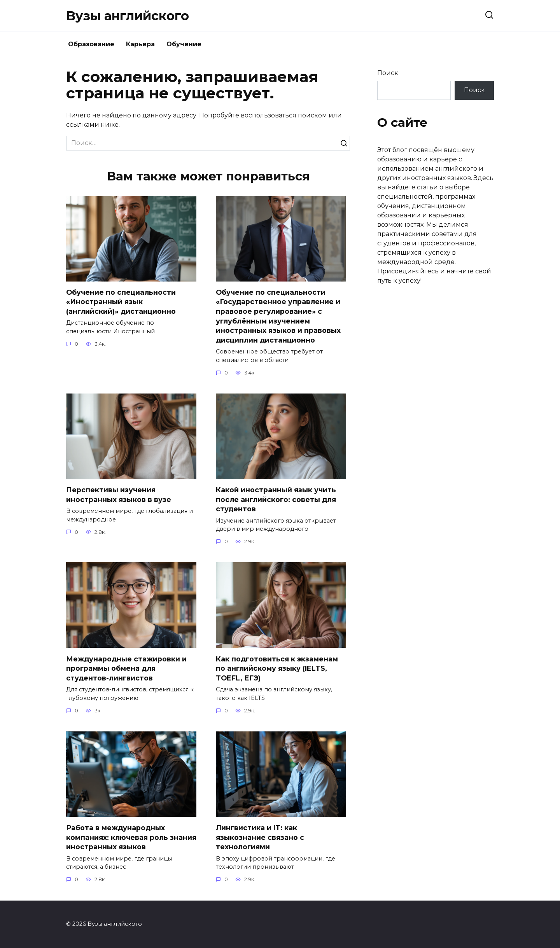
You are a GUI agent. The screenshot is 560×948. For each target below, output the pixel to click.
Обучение (184, 44)
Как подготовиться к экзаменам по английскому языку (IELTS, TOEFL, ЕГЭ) (277, 668)
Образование (91, 44)
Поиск (388, 73)
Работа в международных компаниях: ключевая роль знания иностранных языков (131, 837)
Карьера (140, 44)
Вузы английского (128, 16)
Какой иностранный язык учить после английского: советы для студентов (276, 499)
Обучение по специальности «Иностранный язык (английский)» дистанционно (121, 302)
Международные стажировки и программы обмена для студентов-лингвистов (126, 668)
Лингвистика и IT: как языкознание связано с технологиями (260, 837)
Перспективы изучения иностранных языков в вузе (119, 495)
